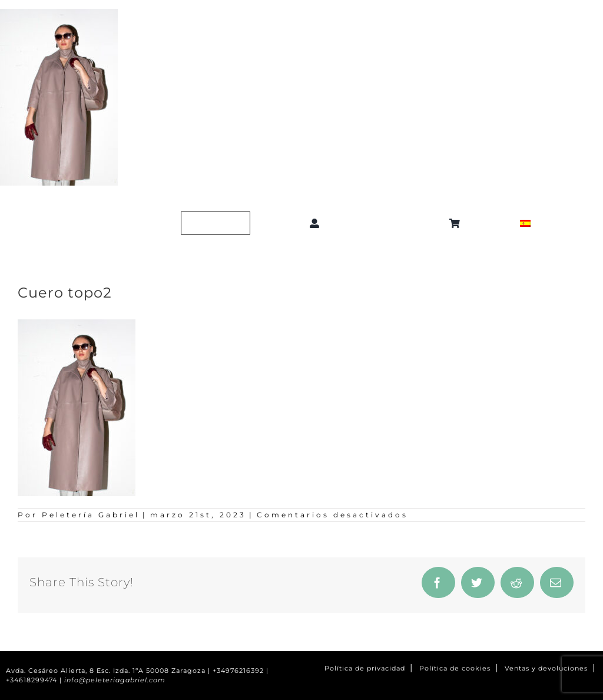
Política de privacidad (365, 668)
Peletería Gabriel (91, 515)
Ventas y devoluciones (546, 668)
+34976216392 (238, 671)
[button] (387, 223)
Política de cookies (455, 668)
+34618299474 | (35, 680)
